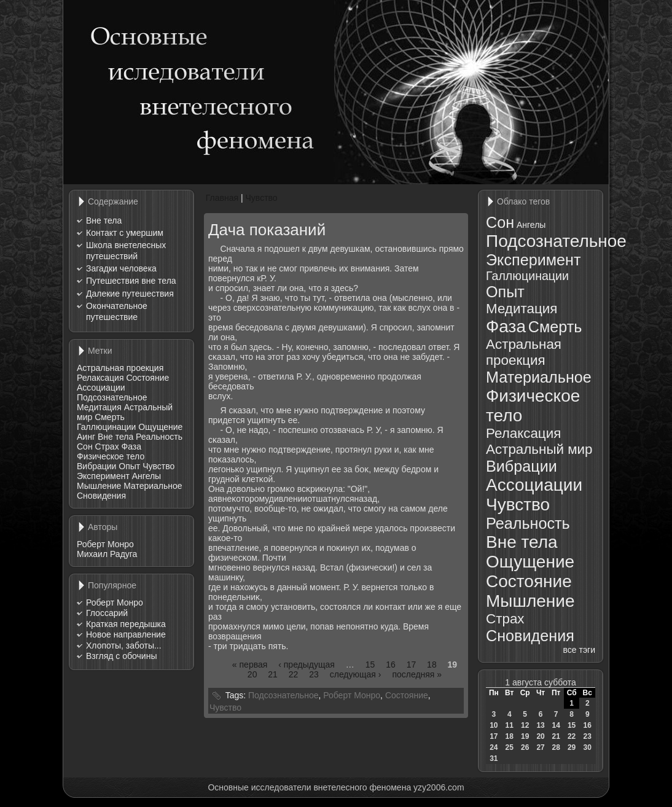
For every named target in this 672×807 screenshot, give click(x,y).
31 (494, 758)
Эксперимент (103, 476)
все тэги (579, 650)
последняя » (417, 674)
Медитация (99, 407)
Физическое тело (111, 456)
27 (540, 747)
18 (432, 665)
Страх (107, 446)
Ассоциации (101, 388)
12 (525, 725)
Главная (222, 198)
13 (540, 725)
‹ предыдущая (307, 665)
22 (294, 674)
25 (510, 747)
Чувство (158, 466)
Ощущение (160, 427)
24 (494, 747)
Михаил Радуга (107, 554)
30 (588, 747)
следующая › (356, 674)
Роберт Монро (105, 544)
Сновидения (101, 496)
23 (314, 674)
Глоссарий (107, 613)
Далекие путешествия (130, 294)
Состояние (147, 378)
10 (494, 725)
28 (556, 747)
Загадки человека (121, 268)
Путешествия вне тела (131, 281)
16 (391, 665)
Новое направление (126, 634)
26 (525, 747)
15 (370, 665)
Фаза (131, 446)
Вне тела (104, 220)
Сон (85, 446)
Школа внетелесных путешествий (126, 251)
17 (412, 665)
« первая (250, 665)
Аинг (86, 437)
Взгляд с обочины (121, 656)
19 (525, 736)
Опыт (129, 466)
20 (252, 674)
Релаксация (100, 378)
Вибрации (96, 466)
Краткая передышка (126, 624)
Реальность (159, 437)
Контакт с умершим (125, 233)
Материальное (153, 486)
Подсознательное (112, 397)
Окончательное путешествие (117, 311)
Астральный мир (539, 449)
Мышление (99, 486)
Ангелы (147, 476)
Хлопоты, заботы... (124, 645)
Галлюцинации (106, 427)
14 (556, 725)
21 (273, 674)
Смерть (110, 417)
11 (510, 725)
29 (572, 747)
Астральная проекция (120, 368)
